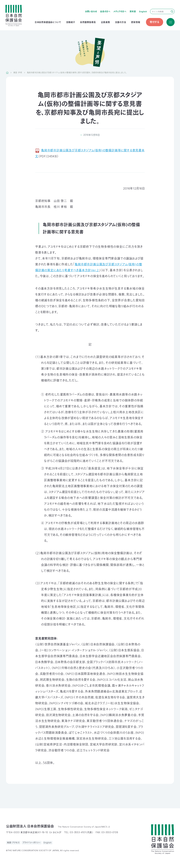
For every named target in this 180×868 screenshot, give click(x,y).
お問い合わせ (91, 12)
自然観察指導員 (88, 22)
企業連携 (105, 22)
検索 (172, 11)
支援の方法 (121, 22)
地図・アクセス (13, 843)
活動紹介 (71, 22)
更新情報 (136, 22)
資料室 (133, 12)
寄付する (155, 22)
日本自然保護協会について (48, 22)
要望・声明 (18, 73)
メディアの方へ (120, 12)
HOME (7, 73)
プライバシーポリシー (32, 843)
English (143, 12)
